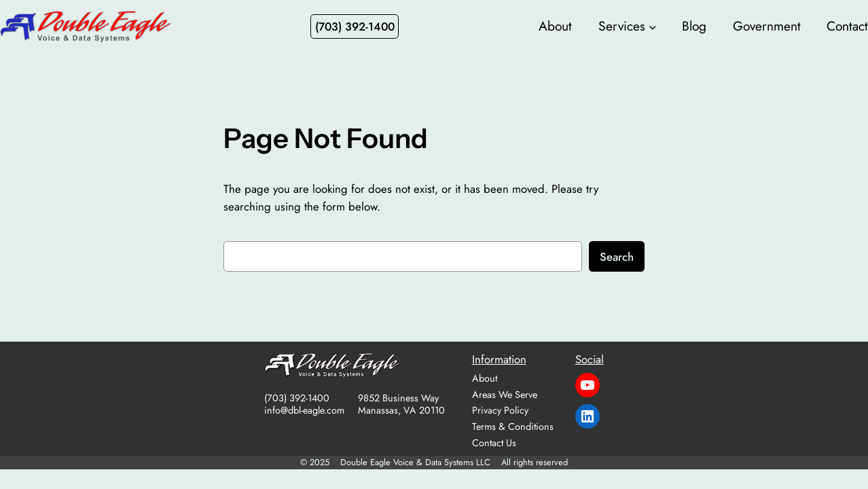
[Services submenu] (653, 26)
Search (617, 257)
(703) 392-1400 (297, 398)
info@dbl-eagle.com (304, 410)
